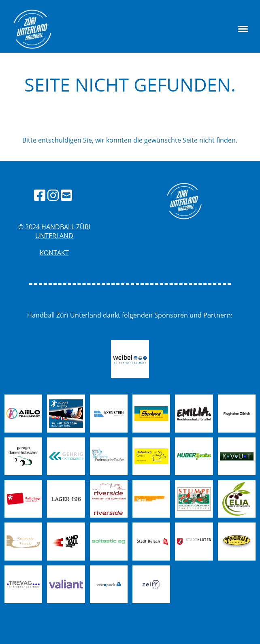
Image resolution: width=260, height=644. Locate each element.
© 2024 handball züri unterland (54, 231)
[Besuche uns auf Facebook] (40, 195)
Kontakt (54, 253)
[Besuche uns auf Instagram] (53, 195)
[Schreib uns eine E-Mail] (66, 195)
